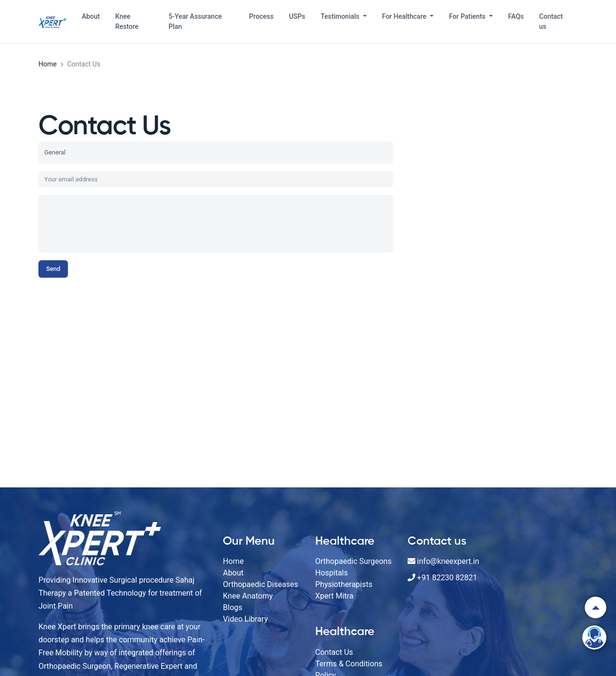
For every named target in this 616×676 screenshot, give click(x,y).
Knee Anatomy (248, 596)
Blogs (232, 607)
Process (262, 16)
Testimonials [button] (341, 16)
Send (53, 269)
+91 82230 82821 (447, 578)
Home (233, 561)
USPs (297, 16)
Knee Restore (127, 21)
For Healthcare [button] (405, 16)
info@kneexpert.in (448, 561)
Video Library (245, 619)
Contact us (551, 21)
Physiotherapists (344, 584)
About (91, 16)
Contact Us (334, 652)
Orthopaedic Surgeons (353, 561)
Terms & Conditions (349, 664)
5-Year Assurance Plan (195, 21)
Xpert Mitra (334, 596)
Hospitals (332, 573)
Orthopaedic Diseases (260, 584)
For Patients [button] (468, 16)
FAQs (516, 16)
